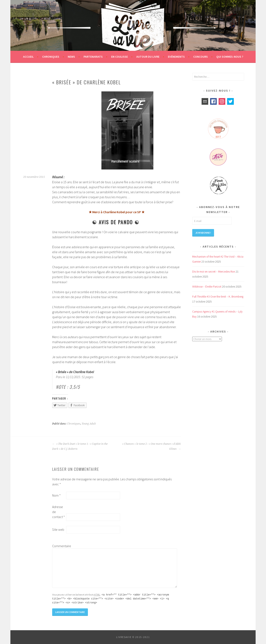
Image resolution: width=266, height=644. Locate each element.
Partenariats (93, 57)
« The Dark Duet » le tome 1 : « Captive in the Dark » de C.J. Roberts (80, 446)
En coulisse (119, 57)
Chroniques (51, 57)
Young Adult (89, 424)
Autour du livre (148, 57)
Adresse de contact (58, 512)
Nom (56, 495)
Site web (58, 529)
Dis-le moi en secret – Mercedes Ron (214, 272)
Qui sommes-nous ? (230, 57)
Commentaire (59, 546)
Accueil (28, 57)
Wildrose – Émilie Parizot (207, 286)
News (71, 57)
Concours (201, 57)
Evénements (176, 57)
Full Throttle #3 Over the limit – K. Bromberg (218, 296)
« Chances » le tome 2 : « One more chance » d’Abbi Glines (151, 446)
